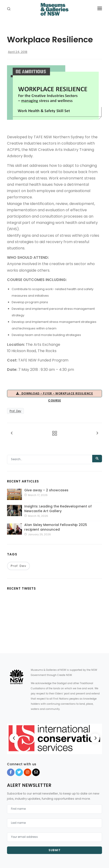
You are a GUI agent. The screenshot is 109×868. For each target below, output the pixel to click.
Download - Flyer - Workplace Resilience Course (55, 394)
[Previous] (14, 738)
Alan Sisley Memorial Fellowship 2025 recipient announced (56, 527)
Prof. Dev (15, 411)
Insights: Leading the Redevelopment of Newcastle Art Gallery (58, 509)
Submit (54, 850)
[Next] (95, 738)
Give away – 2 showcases (46, 490)
